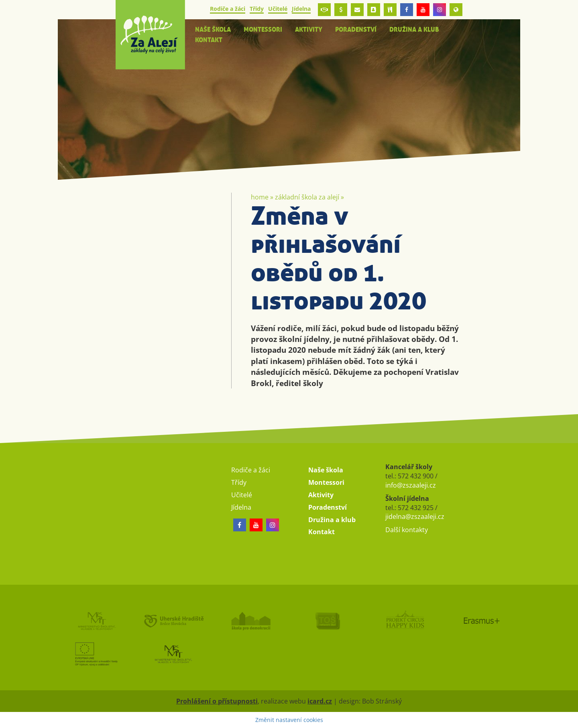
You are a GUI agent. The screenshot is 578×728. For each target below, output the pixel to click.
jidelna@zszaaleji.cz (415, 517)
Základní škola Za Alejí (307, 197)
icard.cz (320, 701)
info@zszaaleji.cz (411, 485)
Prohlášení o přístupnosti (217, 701)
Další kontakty (407, 530)
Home (260, 197)
